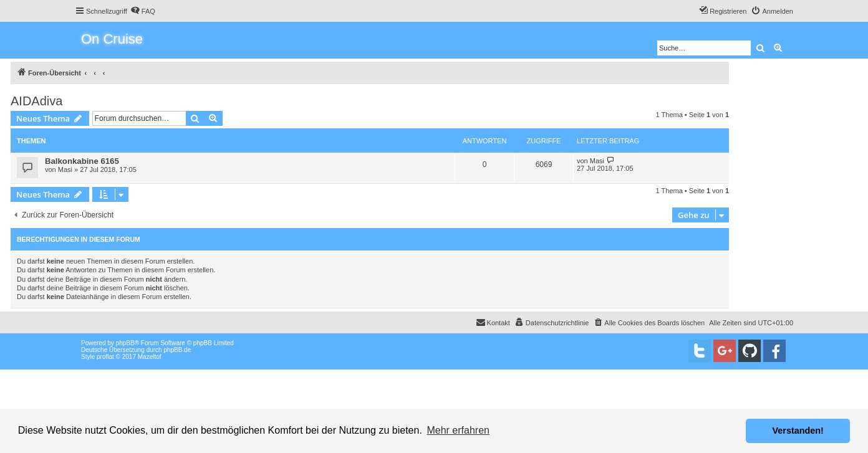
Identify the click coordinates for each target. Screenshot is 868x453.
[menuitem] (143, 11)
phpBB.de (177, 350)
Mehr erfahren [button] (458, 430)
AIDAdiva (36, 101)
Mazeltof (150, 357)
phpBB (125, 343)
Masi (65, 169)
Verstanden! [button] (798, 431)
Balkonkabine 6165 (82, 161)
